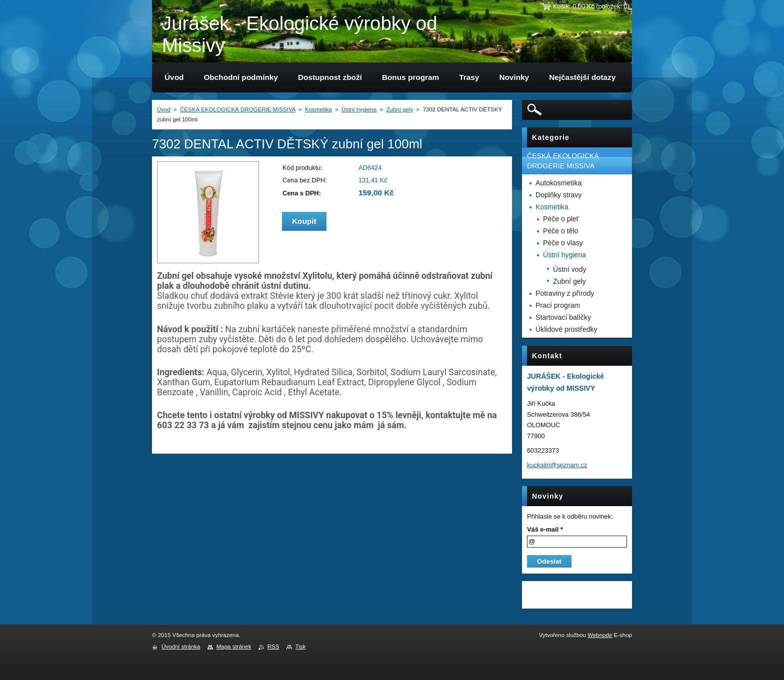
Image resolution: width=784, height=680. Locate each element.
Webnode (600, 635)
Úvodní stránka (181, 647)
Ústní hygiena (359, 109)
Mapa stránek (234, 647)
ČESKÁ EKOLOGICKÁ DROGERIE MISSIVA (238, 109)
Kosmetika (318, 109)
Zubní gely (399, 109)
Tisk (301, 647)
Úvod (164, 109)
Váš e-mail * (545, 529)
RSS (273, 647)
